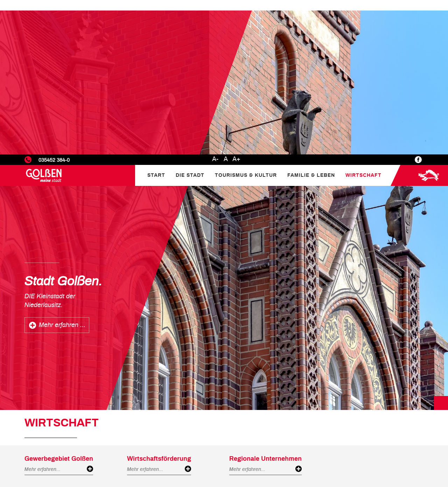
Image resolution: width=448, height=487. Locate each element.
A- (215, 5)
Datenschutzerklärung (374, 422)
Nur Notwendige (358, 461)
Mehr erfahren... (43, 315)
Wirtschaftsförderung (159, 305)
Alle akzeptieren (412, 461)
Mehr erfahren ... (62, 171)
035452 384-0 (54, 6)
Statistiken (351, 440)
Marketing (351, 449)
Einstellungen (355, 431)
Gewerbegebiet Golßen (59, 305)
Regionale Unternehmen (265, 305)
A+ (236, 5)
